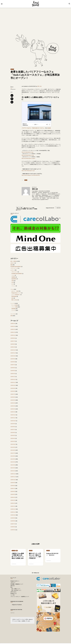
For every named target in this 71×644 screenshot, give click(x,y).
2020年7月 (13, 488)
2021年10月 (13, 444)
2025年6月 (13, 344)
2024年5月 (13, 371)
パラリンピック (14, 268)
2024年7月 (13, 365)
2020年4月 (13, 497)
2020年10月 (13, 480)
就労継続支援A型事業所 (16, 267)
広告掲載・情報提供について (17, 584)
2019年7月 (13, 524)
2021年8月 (13, 450)
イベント (13, 286)
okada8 (49, 128)
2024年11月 (13, 353)
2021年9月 (13, 447)
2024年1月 (13, 377)
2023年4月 (13, 403)
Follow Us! (35, 573)
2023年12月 (13, 379)
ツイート (12, 613)
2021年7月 (13, 453)
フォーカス (13, 314)
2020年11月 (13, 477)
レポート (12, 270)
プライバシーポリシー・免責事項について (20, 597)
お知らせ (12, 263)
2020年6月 (13, 491)
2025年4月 (13, 347)
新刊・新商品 (13, 261)
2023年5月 (13, 400)
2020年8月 (13, 486)
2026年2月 (13, 329)
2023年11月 (13, 382)
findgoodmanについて (16, 293)
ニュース (12, 69)
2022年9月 (13, 424)
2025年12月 (13, 335)
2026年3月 (13, 326)
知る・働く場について (16, 590)
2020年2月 (13, 503)
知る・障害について (16, 589)
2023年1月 (13, 412)
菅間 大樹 (12, 87)
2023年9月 (13, 388)
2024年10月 (13, 356)
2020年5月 (13, 494)
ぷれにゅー (13, 583)
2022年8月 (13, 427)
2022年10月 (13, 421)
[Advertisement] (35, 19)
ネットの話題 (14, 305)
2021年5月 (13, 459)
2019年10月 (13, 515)
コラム (12, 289)
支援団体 (13, 277)
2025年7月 (13, 341)
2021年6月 (13, 456)
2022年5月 (13, 435)
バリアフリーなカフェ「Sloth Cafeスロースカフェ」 (33, 128)
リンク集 (12, 595)
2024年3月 (13, 374)
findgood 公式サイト (15, 581)
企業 (12, 281)
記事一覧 (12, 586)
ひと (12, 284)
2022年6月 (13, 433)
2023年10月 (13, 385)
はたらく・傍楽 (15, 291)
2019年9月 (13, 518)
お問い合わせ (13, 592)
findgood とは (14, 593)
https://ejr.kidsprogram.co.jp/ (28, 155)
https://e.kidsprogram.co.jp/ (27, 152)
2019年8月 (13, 521)
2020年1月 (13, 506)
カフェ (26, 180)
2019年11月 (13, 512)
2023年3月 (13, 406)
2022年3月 (13, 441)
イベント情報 (14, 307)
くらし (13, 275)
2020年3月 (13, 500)
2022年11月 (13, 418)
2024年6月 (13, 368)
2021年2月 (13, 468)
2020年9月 (13, 483)
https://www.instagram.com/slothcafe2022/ (31, 175)
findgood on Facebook (17, 601)
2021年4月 (13, 462)
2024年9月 (13, 359)
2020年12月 (13, 474)
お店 (12, 282)
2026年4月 (13, 323)
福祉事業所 (14, 279)
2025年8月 (13, 338)
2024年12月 (13, 350)
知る (12, 587)
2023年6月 (13, 397)
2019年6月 (13, 527)
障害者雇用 (14, 296)
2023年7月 (13, 394)
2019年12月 (13, 509)
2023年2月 (13, 409)
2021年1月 (13, 471)
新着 (12, 316)
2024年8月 (13, 362)
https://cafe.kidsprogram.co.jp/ (28, 171)
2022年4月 (13, 438)
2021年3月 (13, 465)
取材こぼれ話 (14, 300)
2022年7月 (13, 430)
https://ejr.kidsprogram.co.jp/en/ (28, 158)
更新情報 (13, 309)
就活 (12, 298)
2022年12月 (13, 415)
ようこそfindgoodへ (16, 295)
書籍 (12, 265)
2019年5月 (13, 530)
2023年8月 (13, 391)
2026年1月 (13, 332)
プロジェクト (14, 272)
